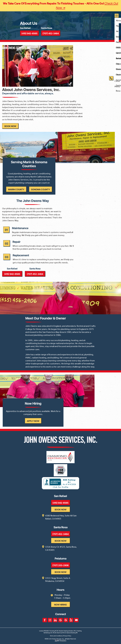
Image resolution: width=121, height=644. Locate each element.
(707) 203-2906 (60, 565)
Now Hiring (60, 605)
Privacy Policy (67, 636)
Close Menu (117, 81)
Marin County (16, 189)
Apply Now (33, 421)
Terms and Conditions (56, 636)
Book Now (10, 126)
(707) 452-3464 (35, 274)
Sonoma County (41, 189)
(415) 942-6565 (12, 274)
